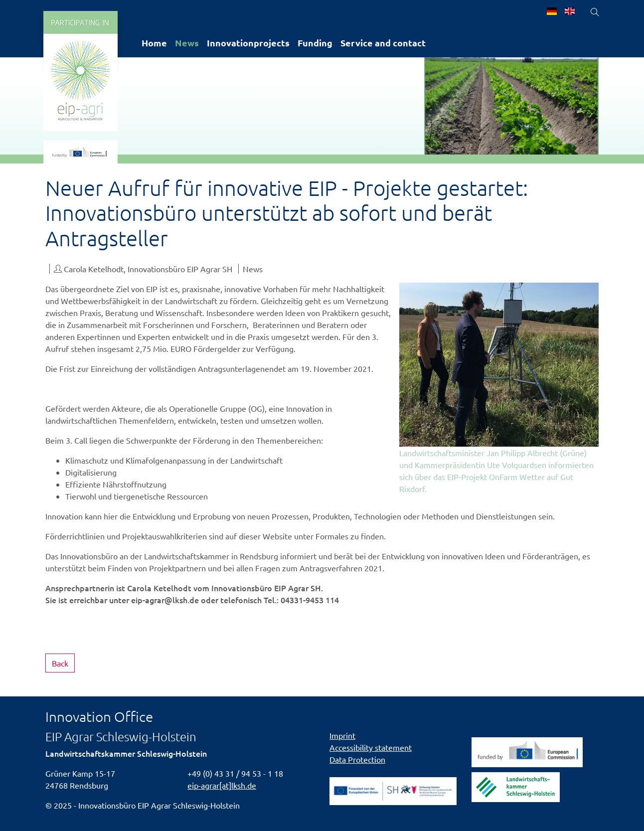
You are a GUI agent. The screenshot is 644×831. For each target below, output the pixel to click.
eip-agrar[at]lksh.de (222, 785)
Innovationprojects (248, 43)
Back (60, 663)
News (187, 43)
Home (154, 43)
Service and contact (383, 43)
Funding (315, 43)
